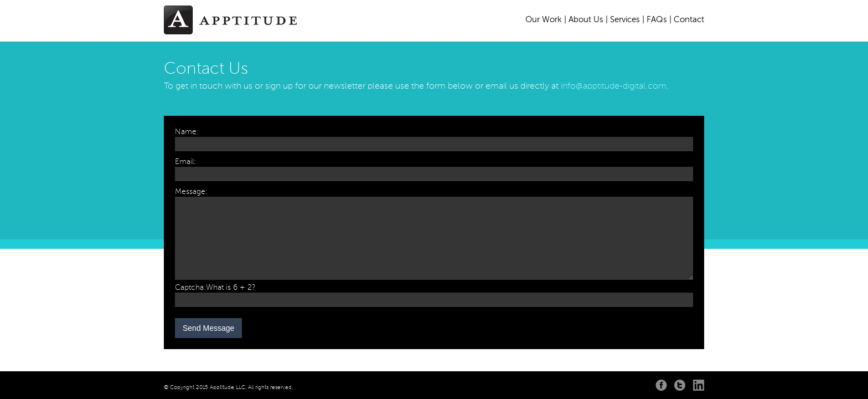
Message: (191, 192)
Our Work (544, 20)
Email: (185, 162)
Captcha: (190, 288)
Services (625, 20)
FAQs (657, 20)
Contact (689, 20)
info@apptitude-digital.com (614, 86)
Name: (187, 132)
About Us (586, 20)
